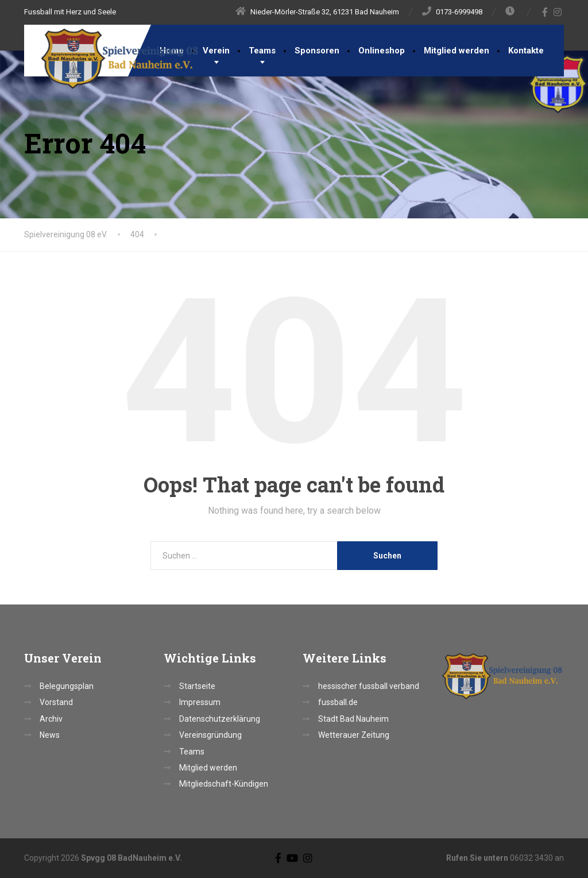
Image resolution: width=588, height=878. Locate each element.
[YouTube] (292, 858)
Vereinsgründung (210, 735)
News (50, 735)
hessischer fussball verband (369, 686)
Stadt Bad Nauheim (353, 719)
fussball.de (338, 702)
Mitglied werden (457, 51)
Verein (216, 51)
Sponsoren (317, 51)
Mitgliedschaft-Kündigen (224, 784)
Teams (262, 51)
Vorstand (56, 702)
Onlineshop (382, 51)
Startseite (197, 686)
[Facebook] (545, 12)
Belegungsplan (67, 686)
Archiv (51, 719)
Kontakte (526, 51)
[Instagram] (558, 12)
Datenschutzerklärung (220, 719)
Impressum (200, 702)
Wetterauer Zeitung (354, 735)
